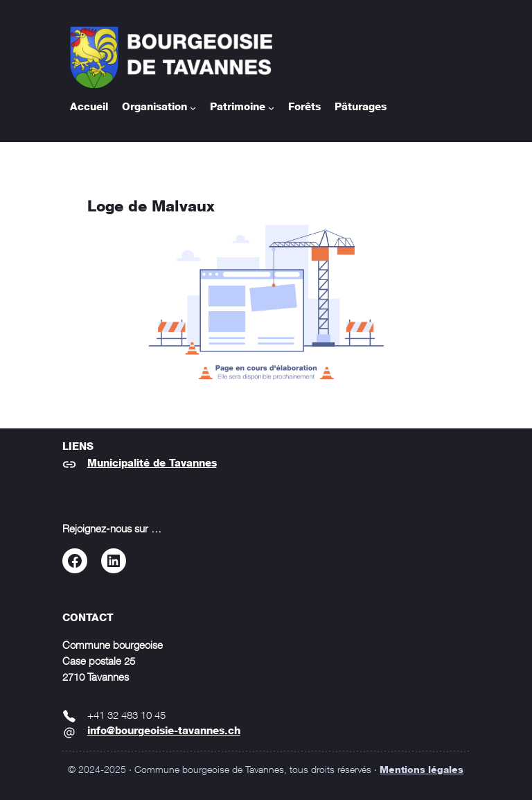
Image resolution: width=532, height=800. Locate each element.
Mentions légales (422, 770)
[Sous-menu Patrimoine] (271, 108)
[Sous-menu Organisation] (193, 108)
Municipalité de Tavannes (152, 464)
